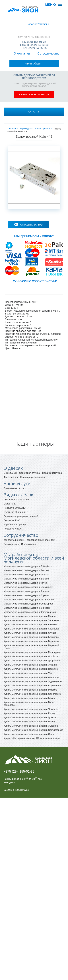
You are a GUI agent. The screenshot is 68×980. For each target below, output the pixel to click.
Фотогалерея (11, 456)
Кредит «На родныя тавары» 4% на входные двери (32, 717)
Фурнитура (25, 107)
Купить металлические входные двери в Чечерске (31, 688)
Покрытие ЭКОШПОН (16, 487)
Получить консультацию (34, 73)
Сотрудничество (34, 21)
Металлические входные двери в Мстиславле (29, 578)
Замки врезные (42, 107)
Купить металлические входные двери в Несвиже (31, 648)
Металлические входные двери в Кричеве (27, 570)
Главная (12, 107)
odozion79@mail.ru (38, 23)
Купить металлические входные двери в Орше (29, 713)
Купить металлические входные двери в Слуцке (30, 612)
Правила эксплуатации (33, 456)
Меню (51, 5)
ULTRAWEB (23, 769)
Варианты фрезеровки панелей (21, 495)
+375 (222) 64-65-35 (34, 44)
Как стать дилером (14, 519)
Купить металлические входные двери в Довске (30, 696)
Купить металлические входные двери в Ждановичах (33, 660)
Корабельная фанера (15, 503)
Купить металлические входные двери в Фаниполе (31, 656)
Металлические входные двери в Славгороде (29, 582)
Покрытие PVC (12, 499)
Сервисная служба (30, 452)
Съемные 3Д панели (15, 491)
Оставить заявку (32, 204)
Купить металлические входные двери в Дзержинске (32, 639)
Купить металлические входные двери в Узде (28, 652)
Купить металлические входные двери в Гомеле (30, 677)
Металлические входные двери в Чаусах (26, 562)
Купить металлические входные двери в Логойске (31, 635)
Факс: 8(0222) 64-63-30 (34, 41)
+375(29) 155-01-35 (34, 38)
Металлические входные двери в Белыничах (28, 566)
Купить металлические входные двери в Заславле (31, 599)
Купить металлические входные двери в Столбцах (31, 607)
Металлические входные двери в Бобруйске (28, 545)
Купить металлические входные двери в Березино (31, 620)
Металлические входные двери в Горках (26, 553)
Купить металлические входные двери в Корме (29, 692)
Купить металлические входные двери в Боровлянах (32, 664)
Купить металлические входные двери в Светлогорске (33, 709)
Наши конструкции (52, 452)
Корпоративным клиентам (41, 519)
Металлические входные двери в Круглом (26, 574)
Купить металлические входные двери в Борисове (31, 616)
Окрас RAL (10, 482)
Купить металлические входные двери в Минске (30, 595)
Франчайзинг (14, 24)
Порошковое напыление (17, 478)
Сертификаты (11, 523)
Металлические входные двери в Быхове (26, 549)
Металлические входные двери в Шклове (26, 557)
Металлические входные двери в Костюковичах (30, 591)
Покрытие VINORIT (14, 507)
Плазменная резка (14, 467)
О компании (13, 21)
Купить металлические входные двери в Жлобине (31, 705)
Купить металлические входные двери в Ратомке (30, 669)
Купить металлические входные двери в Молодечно (32, 631)
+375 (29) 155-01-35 (19, 750)
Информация (28, 523)
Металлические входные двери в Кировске (27, 587)
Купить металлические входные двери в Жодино (30, 644)
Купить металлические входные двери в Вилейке (31, 603)
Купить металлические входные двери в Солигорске (32, 673)
